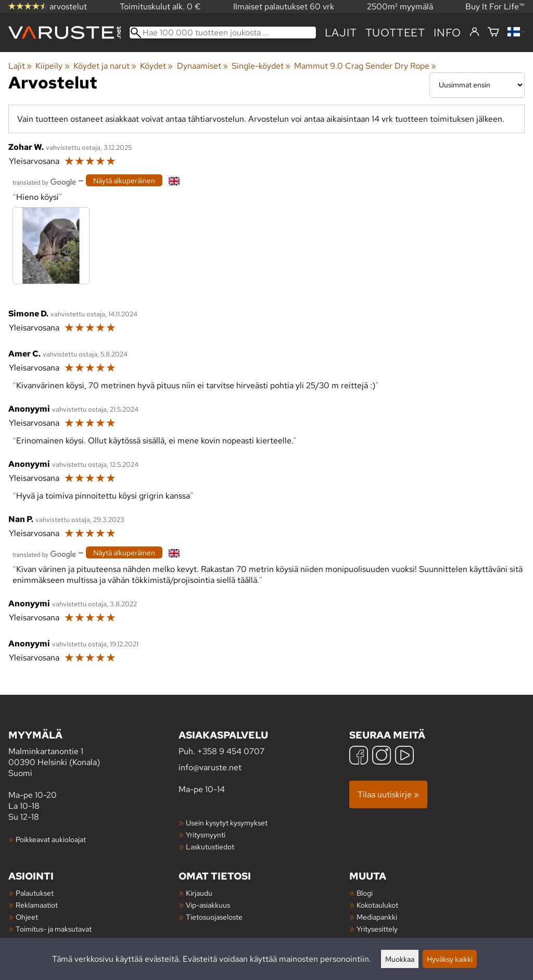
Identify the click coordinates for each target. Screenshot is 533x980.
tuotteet (395, 33)
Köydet (156, 66)
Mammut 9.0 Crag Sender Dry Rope (365, 66)
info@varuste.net (210, 767)
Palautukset (35, 893)
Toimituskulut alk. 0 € (160, 7)
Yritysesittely (377, 929)
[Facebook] (359, 756)
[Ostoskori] (493, 33)
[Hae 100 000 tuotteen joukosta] (223, 33)
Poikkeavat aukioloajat (51, 839)
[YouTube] (404, 756)
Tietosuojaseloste (214, 917)
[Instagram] (382, 756)
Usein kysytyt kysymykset (227, 823)
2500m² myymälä (400, 7)
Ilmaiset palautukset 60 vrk (284, 7)
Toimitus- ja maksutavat (54, 929)
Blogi (365, 893)
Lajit (341, 33)
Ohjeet (27, 917)
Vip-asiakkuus (208, 905)
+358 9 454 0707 (231, 751)
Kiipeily (52, 66)
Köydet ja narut (105, 66)
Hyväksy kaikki (450, 959)
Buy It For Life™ (495, 7)
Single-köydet (261, 66)
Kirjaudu (199, 893)
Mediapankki (377, 917)
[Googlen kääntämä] (44, 181)
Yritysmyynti (206, 835)
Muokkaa (400, 959)
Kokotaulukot (377, 905)
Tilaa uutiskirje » (388, 794)
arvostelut (48, 7)
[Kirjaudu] (474, 32)
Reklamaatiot (37, 905)
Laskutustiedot (210, 847)
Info (447, 33)
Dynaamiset (202, 66)
